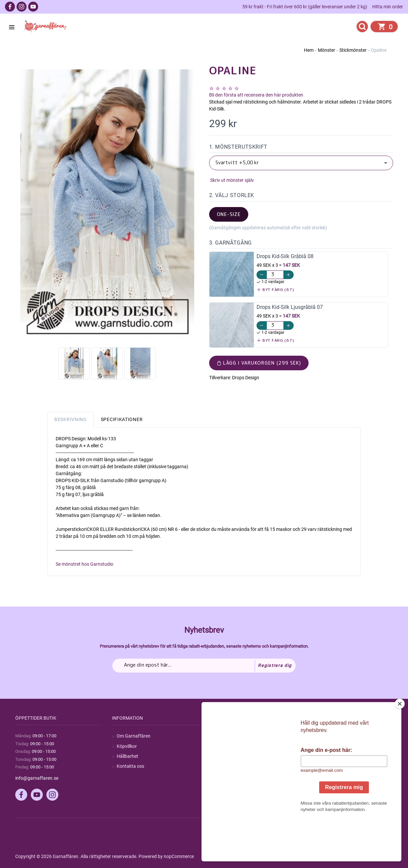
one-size (229, 214)
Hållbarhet (127, 756)
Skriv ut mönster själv (232, 180)
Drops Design (246, 378)
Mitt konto (321, 736)
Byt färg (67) (276, 289)
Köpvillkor (127, 746)
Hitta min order (388, 7)
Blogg (220, 746)
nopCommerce (179, 856)
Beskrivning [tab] (71, 419)
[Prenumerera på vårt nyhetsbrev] (204, 666)
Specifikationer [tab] (122, 419)
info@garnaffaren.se (37, 778)
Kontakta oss (130, 766)
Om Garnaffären (134, 736)
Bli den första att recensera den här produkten (256, 95)
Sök (218, 736)
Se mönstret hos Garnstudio (85, 564)
